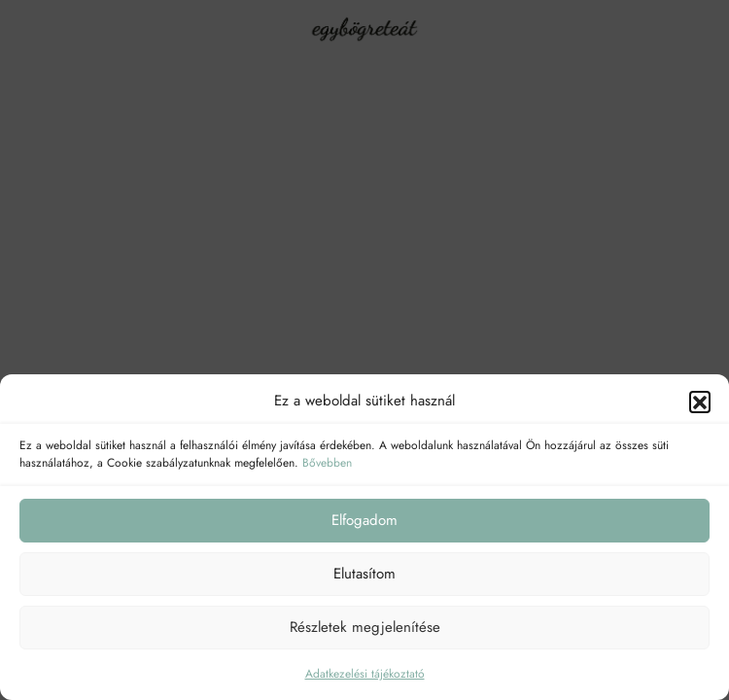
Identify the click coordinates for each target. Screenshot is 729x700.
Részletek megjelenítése (365, 627)
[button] (700, 402)
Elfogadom (364, 520)
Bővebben (327, 463)
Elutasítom (364, 574)
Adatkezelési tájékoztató (365, 674)
